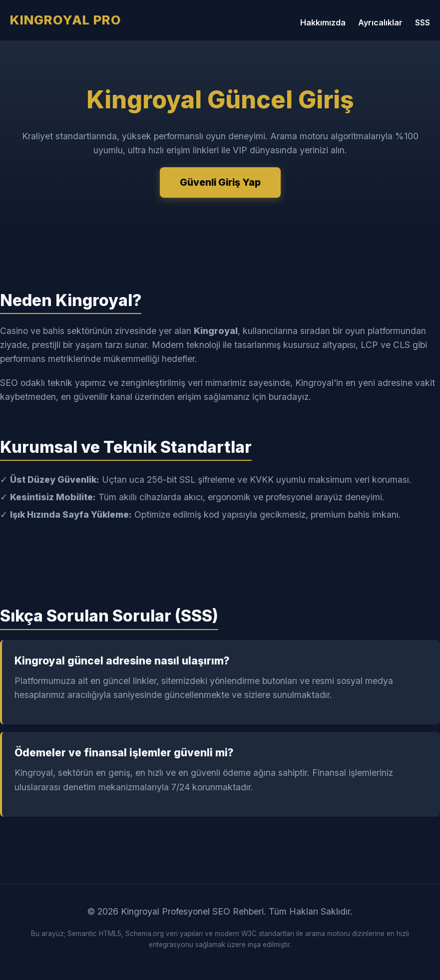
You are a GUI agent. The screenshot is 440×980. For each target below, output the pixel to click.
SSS (423, 22)
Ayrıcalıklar (380, 22)
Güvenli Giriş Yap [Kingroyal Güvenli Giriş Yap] (220, 182)
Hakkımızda (323, 22)
